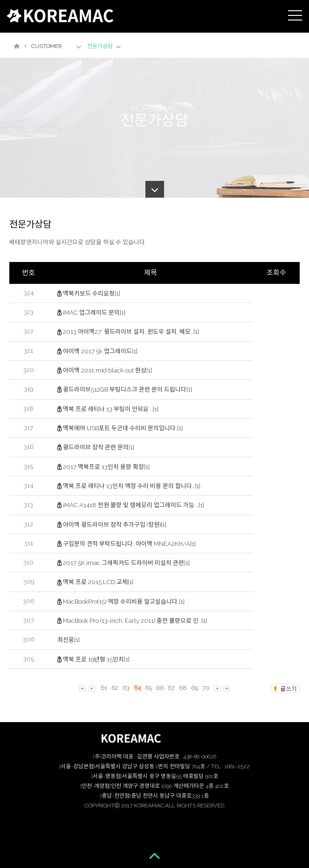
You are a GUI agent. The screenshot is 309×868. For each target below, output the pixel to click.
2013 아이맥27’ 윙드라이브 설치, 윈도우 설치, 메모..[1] (131, 332)
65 (148, 688)
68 (183, 688)
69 (195, 688)
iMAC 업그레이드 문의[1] (94, 313)
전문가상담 (100, 46)
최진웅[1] (69, 640)
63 (126, 688)
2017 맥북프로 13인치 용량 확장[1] (106, 466)
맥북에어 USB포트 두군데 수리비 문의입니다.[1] (123, 428)
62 (115, 688)
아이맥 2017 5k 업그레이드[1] (100, 351)
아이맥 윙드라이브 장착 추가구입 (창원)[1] (115, 524)
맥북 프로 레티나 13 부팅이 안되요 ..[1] (111, 409)
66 (160, 688)
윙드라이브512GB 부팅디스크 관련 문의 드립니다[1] (127, 389)
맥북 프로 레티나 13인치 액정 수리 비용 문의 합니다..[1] (132, 486)
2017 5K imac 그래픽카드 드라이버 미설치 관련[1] (126, 563)
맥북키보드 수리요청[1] (92, 293)
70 (206, 688)
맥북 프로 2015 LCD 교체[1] (98, 582)
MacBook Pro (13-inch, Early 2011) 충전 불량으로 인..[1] (135, 621)
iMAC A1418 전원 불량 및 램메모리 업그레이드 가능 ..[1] (134, 505)
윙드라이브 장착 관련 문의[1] (99, 447)
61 (104, 688)
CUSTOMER (46, 46)
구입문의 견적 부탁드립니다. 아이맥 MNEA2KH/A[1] (129, 544)
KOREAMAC (60, 16)
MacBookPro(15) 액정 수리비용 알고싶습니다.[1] (124, 602)
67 (171, 688)
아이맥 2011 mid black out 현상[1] (107, 370)
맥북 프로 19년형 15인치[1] (96, 659)
